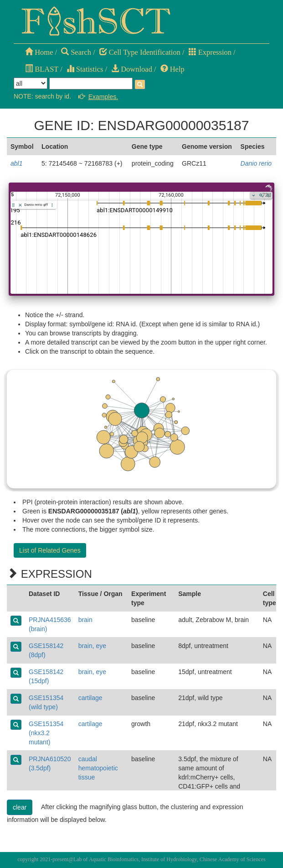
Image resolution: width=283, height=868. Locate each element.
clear (20, 807)
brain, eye (92, 646)
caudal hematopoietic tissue (98, 768)
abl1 (16, 163)
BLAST (42, 69)
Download (132, 69)
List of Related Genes (50, 550)
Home (39, 52)
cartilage (90, 698)
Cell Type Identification (140, 52)
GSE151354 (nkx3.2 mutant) (46, 733)
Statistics (85, 69)
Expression (210, 52)
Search (76, 52)
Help (172, 69)
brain (85, 620)
